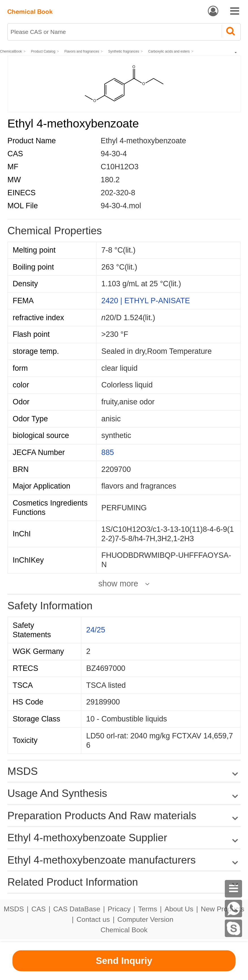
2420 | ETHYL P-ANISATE (145, 301)
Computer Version (145, 919)
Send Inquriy (124, 961)
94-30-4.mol (121, 206)
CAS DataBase (77, 909)
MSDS (14, 909)
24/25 (96, 630)
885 (108, 452)
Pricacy (119, 909)
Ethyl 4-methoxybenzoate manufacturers (102, 860)
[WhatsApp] (234, 909)
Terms (147, 909)
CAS (39, 909)
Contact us (93, 919)
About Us (179, 909)
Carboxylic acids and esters (169, 51)
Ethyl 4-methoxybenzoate (143, 141)
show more (118, 584)
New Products (223, 909)
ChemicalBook (11, 51)
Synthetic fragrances (124, 51)
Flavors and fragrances (82, 51)
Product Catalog (43, 51)
